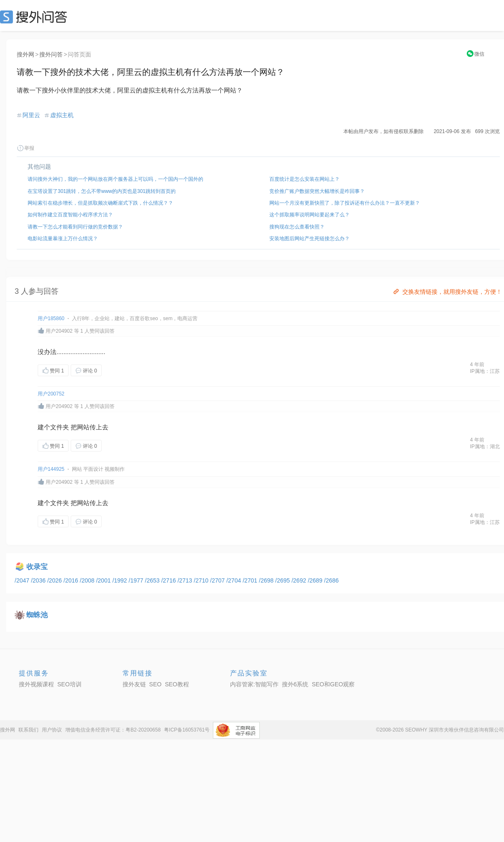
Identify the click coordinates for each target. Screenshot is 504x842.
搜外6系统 (295, 684)
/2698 (267, 580)
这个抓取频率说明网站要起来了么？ (310, 215)
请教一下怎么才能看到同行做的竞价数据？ (75, 227)
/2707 (218, 580)
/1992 (121, 580)
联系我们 (28, 730)
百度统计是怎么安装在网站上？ (304, 179)
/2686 (331, 580)
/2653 (153, 580)
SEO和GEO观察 (333, 684)
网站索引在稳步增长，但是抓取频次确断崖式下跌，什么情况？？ (100, 203)
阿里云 (31, 115)
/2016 (72, 580)
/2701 (251, 580)
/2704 (234, 580)
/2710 (202, 580)
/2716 (169, 580)
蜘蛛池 (37, 615)
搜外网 (26, 54)
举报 (26, 148)
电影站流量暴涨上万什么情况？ (63, 239)
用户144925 (51, 469)
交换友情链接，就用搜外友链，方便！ (447, 292)
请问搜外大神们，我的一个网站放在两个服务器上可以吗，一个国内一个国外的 (115, 179)
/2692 (300, 580)
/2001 (104, 580)
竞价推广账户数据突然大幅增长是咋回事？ (317, 191)
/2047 (23, 580)
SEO (36, 17)
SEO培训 (69, 684)
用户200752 (51, 394)
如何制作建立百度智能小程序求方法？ (70, 215)
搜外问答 (51, 54)
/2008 (88, 580)
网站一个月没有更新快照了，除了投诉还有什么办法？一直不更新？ (345, 203)
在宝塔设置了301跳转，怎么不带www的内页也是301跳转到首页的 (102, 191)
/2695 (283, 580)
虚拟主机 (62, 115)
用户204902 (59, 331)
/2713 (185, 580)
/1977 (137, 580)
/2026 (55, 580)
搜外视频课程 (36, 684)
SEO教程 (177, 684)
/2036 (39, 580)
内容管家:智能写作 (254, 684)
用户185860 (51, 318)
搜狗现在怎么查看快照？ (297, 227)
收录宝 (37, 567)
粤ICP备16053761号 (187, 730)
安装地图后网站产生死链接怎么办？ (310, 239)
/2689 (316, 580)
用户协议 (52, 730)
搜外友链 (134, 684)
